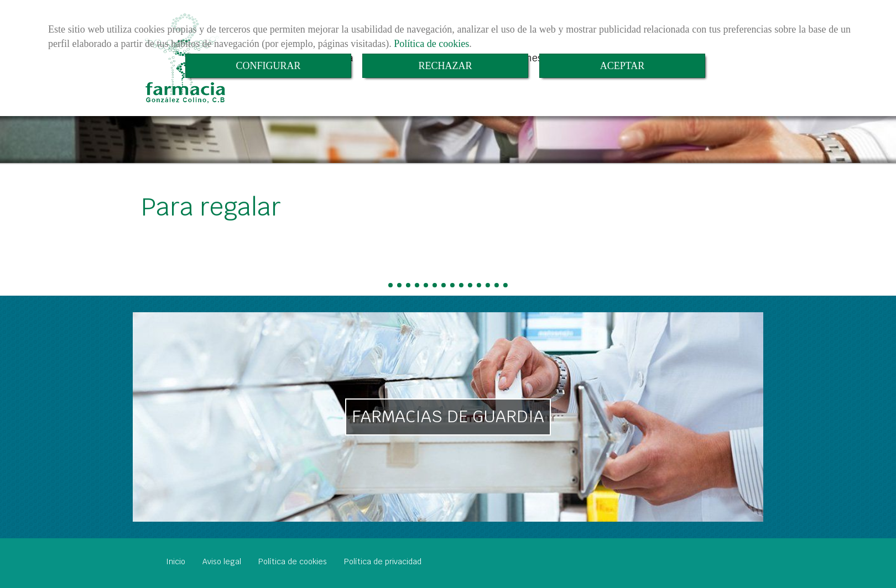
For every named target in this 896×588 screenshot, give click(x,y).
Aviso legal (222, 561)
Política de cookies (431, 44)
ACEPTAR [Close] (622, 66)
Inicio (176, 561)
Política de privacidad (383, 561)
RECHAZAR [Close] (445, 66)
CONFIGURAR (268, 66)
